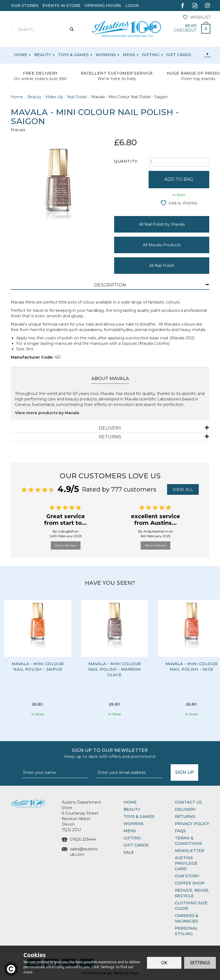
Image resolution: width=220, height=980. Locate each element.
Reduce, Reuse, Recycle (192, 893)
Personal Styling (186, 931)
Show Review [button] (66, 545)
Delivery (185, 809)
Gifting (132, 838)
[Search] (39, 29)
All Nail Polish (162, 266)
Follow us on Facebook (183, 5)
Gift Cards (136, 845)
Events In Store (61, 6)
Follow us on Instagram (207, 5)
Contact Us (188, 802)
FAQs (180, 831)
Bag (204, 27)
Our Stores (25, 6)
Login (132, 6)
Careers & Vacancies (187, 918)
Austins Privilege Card (186, 863)
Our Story (187, 876)
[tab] (110, 285)
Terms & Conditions (188, 841)
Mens (130, 831)
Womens (134, 824)
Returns (185, 817)
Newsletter (190, 851)
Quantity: (126, 161)
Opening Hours (103, 6)
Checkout (185, 30)
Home (130, 802)
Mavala (18, 130)
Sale (129, 852)
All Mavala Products (162, 245)
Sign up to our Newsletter (110, 754)
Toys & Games (139, 817)
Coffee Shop (190, 883)
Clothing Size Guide (191, 906)
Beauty (132, 809)
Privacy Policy (192, 824)
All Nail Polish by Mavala (162, 224)
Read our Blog (195, 5)
